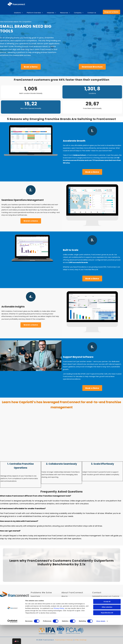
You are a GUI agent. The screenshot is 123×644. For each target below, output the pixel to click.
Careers (64, 598)
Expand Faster (35, 596)
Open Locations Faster (38, 598)
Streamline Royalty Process (40, 608)
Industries (52, 13)
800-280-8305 (97, 605)
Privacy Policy (59, 627)
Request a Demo (111, 12)
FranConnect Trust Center (70, 614)
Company (79, 13)
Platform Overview (35, 13)
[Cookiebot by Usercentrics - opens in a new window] (12, 640)
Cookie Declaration (99, 610)
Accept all (107, 621)
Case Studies (66, 603)
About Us (64, 596)
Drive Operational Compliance (41, 610)
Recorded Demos (67, 608)
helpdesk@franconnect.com (102, 596)
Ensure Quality (36, 603)
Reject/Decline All (107, 632)
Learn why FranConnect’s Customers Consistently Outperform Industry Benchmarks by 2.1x (62, 562)
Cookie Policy (97, 612)
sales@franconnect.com (101, 601)
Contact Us (92, 13)
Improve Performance (38, 601)
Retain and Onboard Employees (41, 605)
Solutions (18, 13)
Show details (101, 640)
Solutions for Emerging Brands (41, 612)
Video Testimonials (68, 605)
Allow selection (107, 626)
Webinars (65, 610)
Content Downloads (68, 612)
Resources (65, 13)
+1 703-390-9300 (98, 608)
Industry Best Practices (69, 601)
